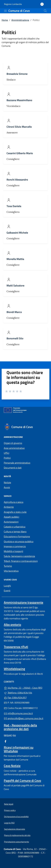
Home (5, 20)
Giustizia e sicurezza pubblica (19, 541)
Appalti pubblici (11, 517)
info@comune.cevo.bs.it (18, 713)
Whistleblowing (14, 669)
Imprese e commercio (15, 546)
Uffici (7, 453)
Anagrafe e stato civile (15, 512)
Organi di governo (13, 443)
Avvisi (7, 487)
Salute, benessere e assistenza (19, 556)
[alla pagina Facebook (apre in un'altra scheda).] (5, 741)
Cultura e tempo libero (15, 532)
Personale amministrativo (17, 463)
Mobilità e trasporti (13, 551)
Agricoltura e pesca (14, 502)
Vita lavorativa (11, 571)
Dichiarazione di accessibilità (16, 817)
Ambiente (9, 507)
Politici (7, 458)
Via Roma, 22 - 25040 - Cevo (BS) (26, 688)
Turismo (8, 566)
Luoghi (7, 586)
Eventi (7, 591)
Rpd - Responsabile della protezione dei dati (20, 727)
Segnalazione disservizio (15, 829)
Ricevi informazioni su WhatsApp (19, 749)
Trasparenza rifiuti (16, 647)
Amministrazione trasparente (24, 602)
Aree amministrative (14, 448)
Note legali (9, 804)
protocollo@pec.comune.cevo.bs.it (24, 718)
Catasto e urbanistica (15, 527)
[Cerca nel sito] (45, 11)
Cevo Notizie (12, 766)
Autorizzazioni (11, 522)
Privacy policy (10, 810)
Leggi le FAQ (9, 823)
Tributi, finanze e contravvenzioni (21, 561)
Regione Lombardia (13, 4)
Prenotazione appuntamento (17, 842)
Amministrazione (20, 20)
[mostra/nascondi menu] (5, 11)
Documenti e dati (13, 468)
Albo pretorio (12, 625)
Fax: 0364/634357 (15, 698)
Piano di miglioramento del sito (17, 835)
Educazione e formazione (17, 536)
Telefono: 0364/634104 (18, 693)
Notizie (7, 482)
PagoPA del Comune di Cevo (22, 781)
